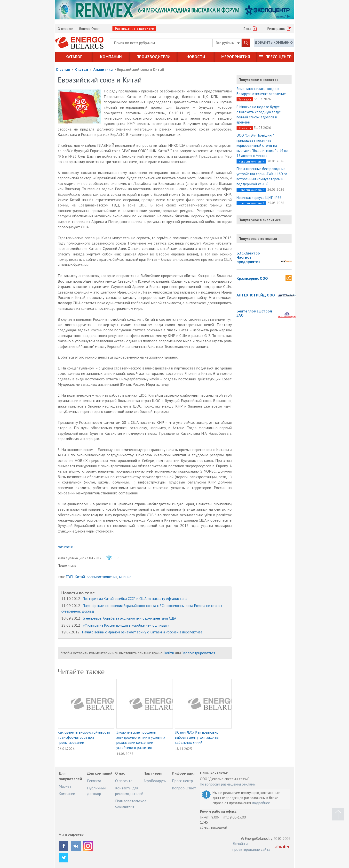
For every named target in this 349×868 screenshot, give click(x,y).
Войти (169, 653)
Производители (153, 57)
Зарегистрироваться (198, 653)
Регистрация (276, 29)
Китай (80, 577)
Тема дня (245, 99)
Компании (111, 57)
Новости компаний (251, 161)
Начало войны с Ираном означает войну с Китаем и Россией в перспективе (142, 632)
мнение (125, 577)
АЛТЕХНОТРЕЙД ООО (256, 295)
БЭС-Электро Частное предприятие (249, 258)
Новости (196, 57)
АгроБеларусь (155, 781)
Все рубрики (228, 43)
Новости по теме (78, 593)
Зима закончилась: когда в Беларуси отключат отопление (261, 91)
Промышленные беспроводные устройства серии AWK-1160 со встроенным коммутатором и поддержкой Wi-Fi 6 (262, 176)
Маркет (65, 786)
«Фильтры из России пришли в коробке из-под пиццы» (126, 625)
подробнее (261, 803)
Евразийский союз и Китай (141, 69)
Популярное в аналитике (260, 220)
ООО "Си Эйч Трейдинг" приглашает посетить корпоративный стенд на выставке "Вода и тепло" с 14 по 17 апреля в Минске (262, 145)
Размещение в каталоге (134, 29)
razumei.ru (66, 547)
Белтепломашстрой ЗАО (254, 313)
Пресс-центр (278, 57)
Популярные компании (258, 239)
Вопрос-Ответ (90, 29)
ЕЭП (69, 577)
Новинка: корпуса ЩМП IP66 (259, 198)
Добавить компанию (274, 42)
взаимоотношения (102, 577)
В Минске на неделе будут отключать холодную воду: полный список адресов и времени (259, 115)
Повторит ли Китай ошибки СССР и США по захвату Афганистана (135, 599)
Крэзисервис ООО (252, 278)
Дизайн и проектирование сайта (251, 846)
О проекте (65, 29)
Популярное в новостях (258, 80)
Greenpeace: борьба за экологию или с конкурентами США (129, 618)
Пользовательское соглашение (131, 803)
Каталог (74, 57)
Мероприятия (236, 57)
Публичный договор (96, 791)
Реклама (94, 781)
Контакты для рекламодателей (129, 791)
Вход (247, 29)
